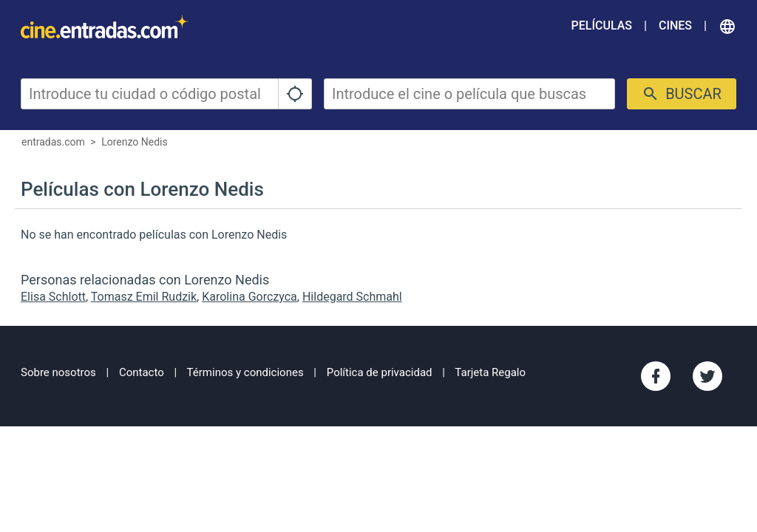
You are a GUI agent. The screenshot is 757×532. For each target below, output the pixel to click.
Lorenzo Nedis (135, 142)
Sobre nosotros (58, 372)
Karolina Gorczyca (249, 297)
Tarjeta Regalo (490, 372)
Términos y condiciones (245, 372)
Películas (602, 25)
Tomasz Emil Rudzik (144, 297)
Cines (675, 25)
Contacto (142, 372)
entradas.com (53, 142)
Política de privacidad (380, 372)
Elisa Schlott (53, 297)
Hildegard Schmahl (352, 297)
